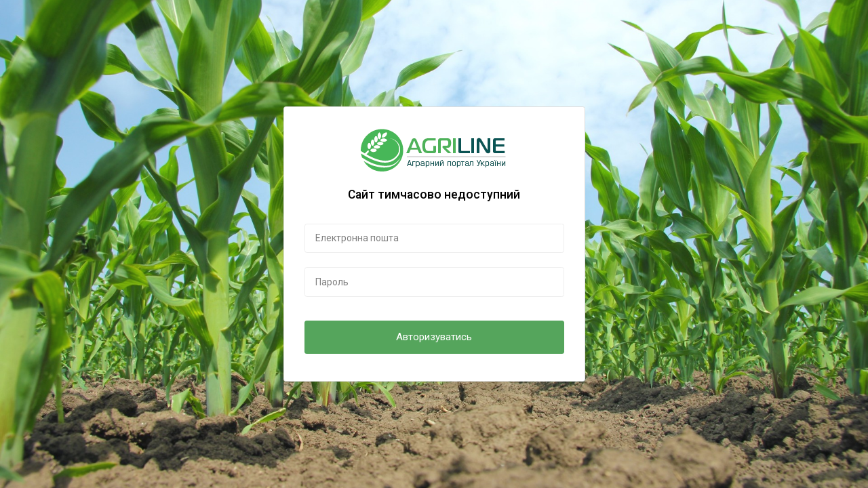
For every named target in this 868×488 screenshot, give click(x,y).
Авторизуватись (434, 337)
